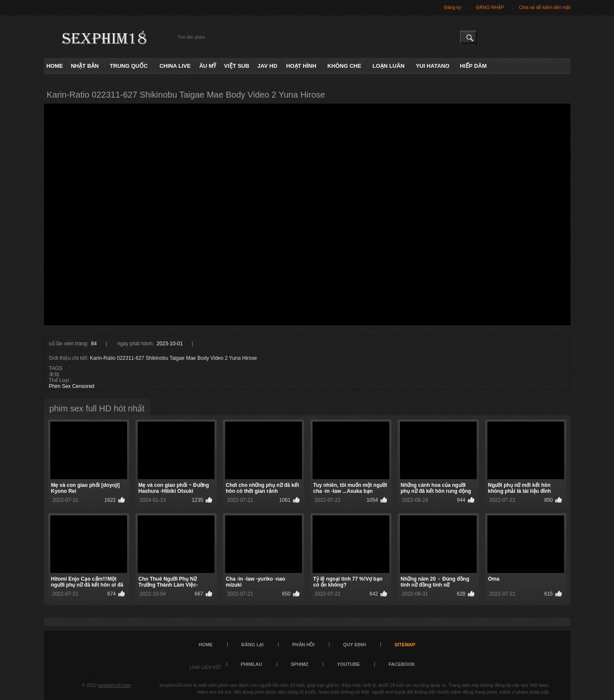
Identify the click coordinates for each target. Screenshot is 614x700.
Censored (83, 386)
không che (344, 66)
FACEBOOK (402, 664)
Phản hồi (303, 645)
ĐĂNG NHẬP (490, 7)
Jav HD (268, 66)
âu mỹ (208, 66)
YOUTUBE (348, 664)
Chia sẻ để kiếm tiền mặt (544, 7)
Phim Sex (60, 386)
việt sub (236, 66)
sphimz (300, 664)
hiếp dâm (474, 66)
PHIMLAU (252, 664)
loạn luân (389, 66)
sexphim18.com (114, 685)
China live (175, 66)
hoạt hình (301, 66)
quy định (355, 645)
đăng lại (252, 645)
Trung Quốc (129, 66)
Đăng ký (452, 7)
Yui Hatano (433, 66)
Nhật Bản (85, 66)
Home (55, 66)
